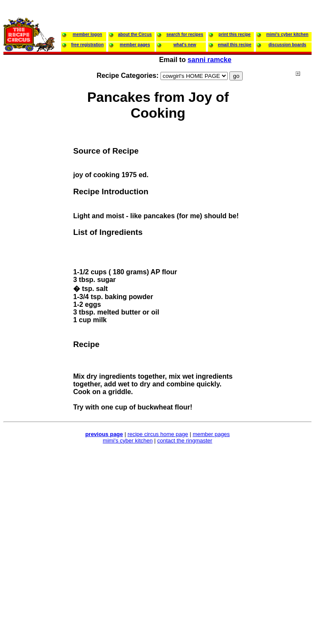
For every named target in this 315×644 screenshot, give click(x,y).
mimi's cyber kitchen (128, 441)
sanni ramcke (209, 60)
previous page (104, 434)
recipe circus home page (158, 434)
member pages (211, 434)
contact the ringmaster (185, 441)
